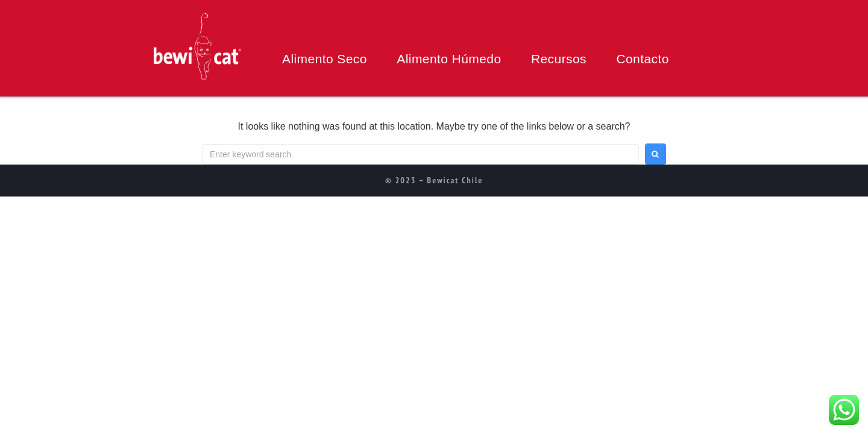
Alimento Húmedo (449, 59)
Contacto (642, 59)
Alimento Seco (325, 59)
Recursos (559, 59)
